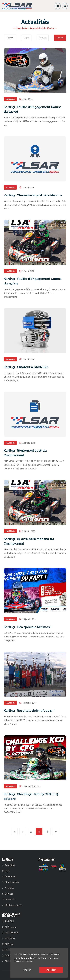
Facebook (10, 899)
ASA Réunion (11, 933)
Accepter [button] (51, 970)
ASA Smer (10, 938)
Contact (9, 894)
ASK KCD (9, 961)
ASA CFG (9, 921)
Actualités (10, 865)
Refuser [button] (27, 970)
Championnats (12, 882)
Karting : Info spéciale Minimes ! (28, 627)
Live (7, 871)
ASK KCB (9, 955)
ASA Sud (9, 944)
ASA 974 (9, 950)
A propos (9, 888)
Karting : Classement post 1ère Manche (33, 195)
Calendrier (10, 877)
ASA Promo (11, 927)
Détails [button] (29, 962)
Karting (10, 99)
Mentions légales (13, 905)
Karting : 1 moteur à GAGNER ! (26, 367)
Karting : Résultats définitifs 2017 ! (29, 711)
